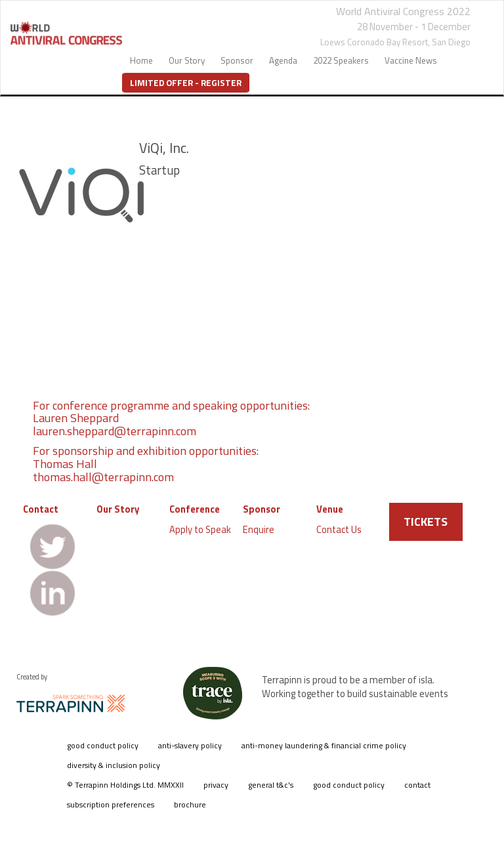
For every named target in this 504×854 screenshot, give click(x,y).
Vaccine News (411, 60)
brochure (190, 804)
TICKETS (426, 522)
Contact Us (339, 529)
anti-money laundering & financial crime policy (324, 745)
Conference (195, 509)
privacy (216, 785)
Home (141, 60)
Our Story (187, 60)
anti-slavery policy (190, 745)
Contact (41, 509)
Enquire (259, 529)
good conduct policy (103, 745)
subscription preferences (111, 804)
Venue (330, 509)
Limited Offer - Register (186, 83)
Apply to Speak (200, 529)
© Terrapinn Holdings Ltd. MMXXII (125, 785)
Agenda (283, 60)
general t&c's (271, 785)
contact (417, 785)
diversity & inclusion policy (114, 765)
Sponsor (237, 60)
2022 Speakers (341, 60)
